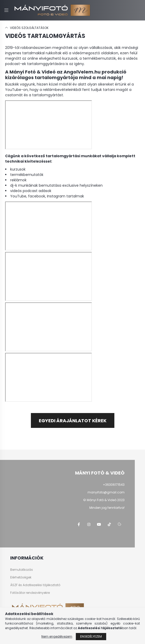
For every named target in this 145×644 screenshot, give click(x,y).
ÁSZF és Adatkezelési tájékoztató (35, 585)
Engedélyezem (91, 636)
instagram (89, 524)
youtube (99, 524)
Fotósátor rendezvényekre (30, 593)
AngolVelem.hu (82, 72)
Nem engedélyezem (57, 636)
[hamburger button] (6, 10)
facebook (79, 524)
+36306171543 (114, 485)
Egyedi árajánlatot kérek (73, 421)
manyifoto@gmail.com (106, 492)
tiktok (109, 524)
